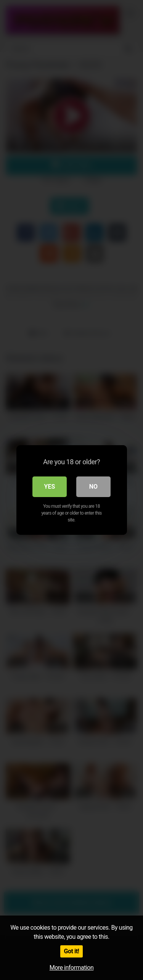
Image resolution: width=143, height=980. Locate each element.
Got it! (72, 951)
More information (71, 968)
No (93, 487)
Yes (50, 487)
